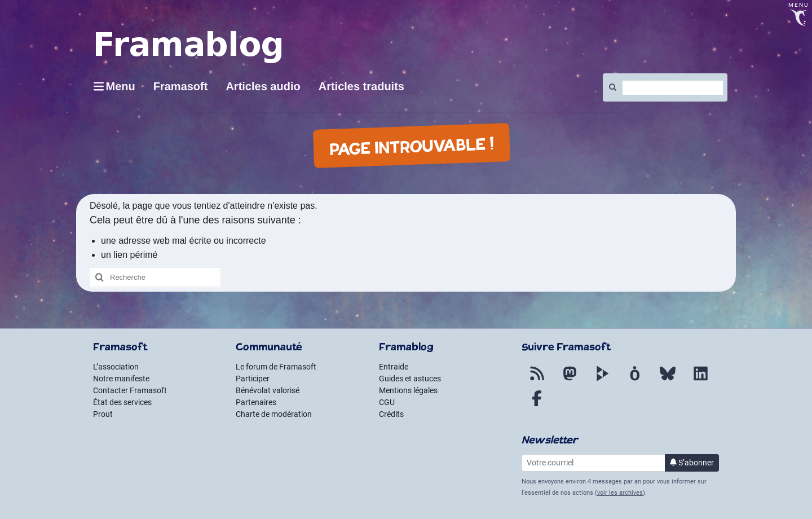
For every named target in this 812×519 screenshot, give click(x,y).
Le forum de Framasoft (276, 367)
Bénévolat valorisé (268, 390)
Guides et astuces (410, 379)
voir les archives (620, 493)
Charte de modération (274, 414)
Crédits (391, 414)
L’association (116, 367)
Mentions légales (408, 390)
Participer (253, 379)
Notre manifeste (121, 379)
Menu (121, 86)
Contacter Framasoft (130, 390)
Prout (103, 414)
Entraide (394, 367)
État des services (122, 402)
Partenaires (256, 402)
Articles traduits (361, 86)
